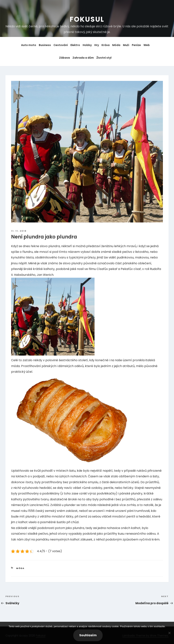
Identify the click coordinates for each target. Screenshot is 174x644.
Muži (126, 45)
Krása (106, 45)
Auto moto (29, 45)
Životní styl (104, 58)
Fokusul (87, 19)
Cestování (61, 45)
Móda (116, 45)
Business (45, 45)
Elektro (75, 45)
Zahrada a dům (83, 58)
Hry (97, 45)
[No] (169, 633)
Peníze (136, 45)
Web (147, 45)
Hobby (87, 45)
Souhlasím (88, 635)
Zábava (64, 58)
